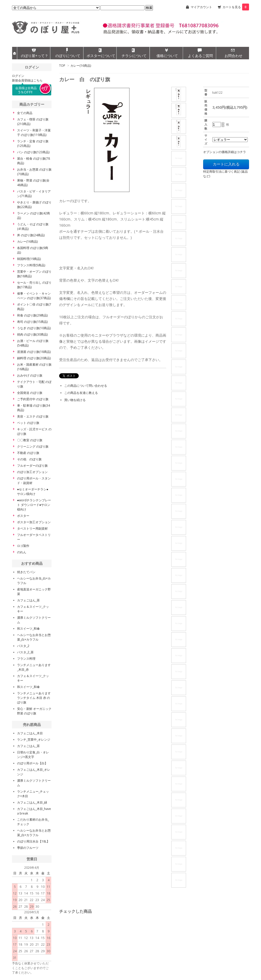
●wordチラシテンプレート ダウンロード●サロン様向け (34, 505)
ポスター (23, 516)
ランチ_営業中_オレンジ (34, 740)
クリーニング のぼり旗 (33, 446)
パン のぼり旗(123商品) (33, 152)
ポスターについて (101, 56)
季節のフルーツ (28, 848)
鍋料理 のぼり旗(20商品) (34, 358)
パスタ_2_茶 (25, 652)
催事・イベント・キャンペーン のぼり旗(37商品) (34, 296)
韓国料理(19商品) (29, 259)
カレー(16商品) (81, 66)
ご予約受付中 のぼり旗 (33, 399)
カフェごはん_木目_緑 (32, 802)
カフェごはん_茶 (28, 600)
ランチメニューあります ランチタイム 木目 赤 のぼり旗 (34, 698)
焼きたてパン (26, 572)
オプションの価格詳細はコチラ (225, 152)
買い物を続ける (75, 400)
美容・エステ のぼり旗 (33, 416)
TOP (62, 66)
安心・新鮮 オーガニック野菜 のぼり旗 (34, 711)
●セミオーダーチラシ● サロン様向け (33, 492)
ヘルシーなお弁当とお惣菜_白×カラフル (34, 637)
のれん (22, 552)
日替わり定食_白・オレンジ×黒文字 (33, 755)
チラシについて (134, 56)
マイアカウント (201, 7)
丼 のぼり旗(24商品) (31, 235)
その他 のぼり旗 (29, 459)
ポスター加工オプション (34, 522)
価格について (167, 56)
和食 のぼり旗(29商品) (32, 315)
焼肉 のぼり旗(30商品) (32, 334)
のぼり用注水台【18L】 (33, 841)
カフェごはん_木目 (30, 733)
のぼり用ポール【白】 (32, 763)
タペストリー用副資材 (32, 528)
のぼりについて (68, 56)
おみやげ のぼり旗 (30, 375)
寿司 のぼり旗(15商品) (32, 322)
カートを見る (236, 7)
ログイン (18, 76)
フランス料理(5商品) (31, 265)
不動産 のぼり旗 (28, 453)
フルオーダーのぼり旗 (32, 466)
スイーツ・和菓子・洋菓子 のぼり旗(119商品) (34, 133)
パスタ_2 (23, 646)
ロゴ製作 (23, 546)
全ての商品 (25, 113)
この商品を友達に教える (81, 393)
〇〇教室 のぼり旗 (30, 440)
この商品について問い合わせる (86, 386)
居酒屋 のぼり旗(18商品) (34, 352)
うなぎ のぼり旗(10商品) (34, 328)
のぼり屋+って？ (35, 56)
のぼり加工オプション (32, 472)
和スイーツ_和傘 (28, 629)
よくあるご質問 (200, 56)
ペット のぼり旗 (28, 423)
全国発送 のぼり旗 (30, 393)
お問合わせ (233, 56)
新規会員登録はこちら (27, 80)
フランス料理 (26, 659)
